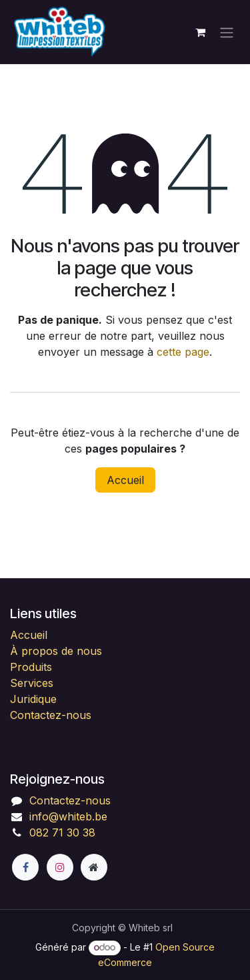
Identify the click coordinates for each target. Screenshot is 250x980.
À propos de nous (56, 651)
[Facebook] (25, 867)
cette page (183, 352)
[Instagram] (60, 867)
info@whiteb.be (68, 816)
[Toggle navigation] (227, 32)
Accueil (125, 480)
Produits (31, 667)
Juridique (33, 699)
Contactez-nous (51, 715)
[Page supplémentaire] (94, 867)
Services (32, 683)
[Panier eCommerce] (200, 32)
